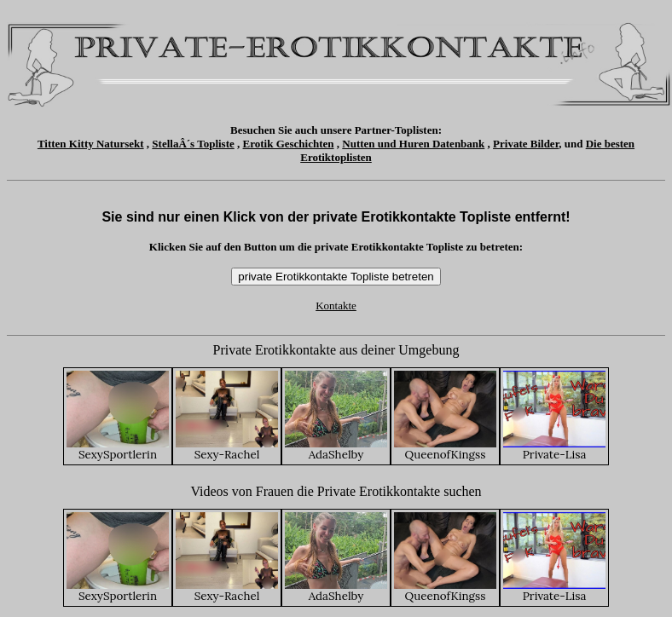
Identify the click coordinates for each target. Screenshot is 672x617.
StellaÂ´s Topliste (193, 144)
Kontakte (336, 306)
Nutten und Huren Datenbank (413, 144)
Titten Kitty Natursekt (91, 144)
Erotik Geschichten (289, 144)
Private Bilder (526, 144)
